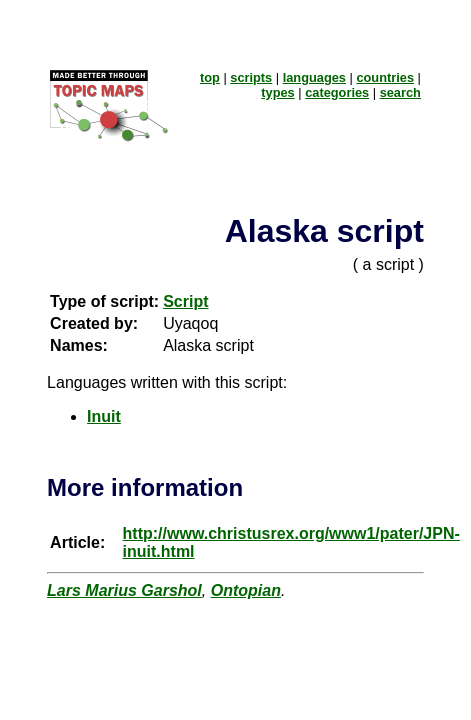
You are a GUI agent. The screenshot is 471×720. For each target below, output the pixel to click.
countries (385, 77)
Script (185, 301)
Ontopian (246, 590)
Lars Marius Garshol (124, 590)
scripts (251, 77)
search (400, 92)
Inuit (104, 416)
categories (337, 92)
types (277, 92)
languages (314, 77)
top (210, 77)
